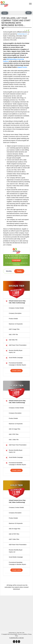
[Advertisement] (16, 612)
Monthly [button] (9, 271)
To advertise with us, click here (16, 638)
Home (5, 13)
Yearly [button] (19, 271)
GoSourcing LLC (22, 34)
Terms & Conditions (23, 634)
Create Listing (16, 371)
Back (29, 13)
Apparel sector (22, 67)
